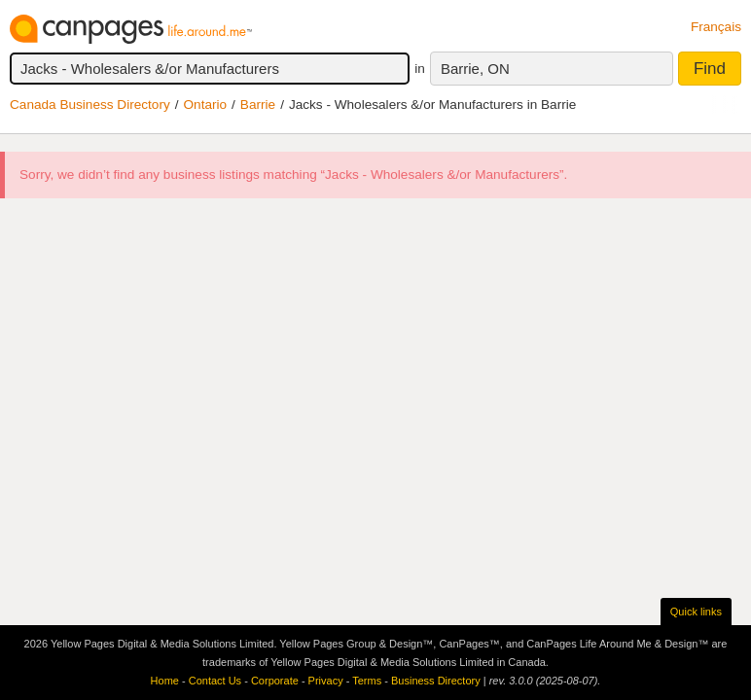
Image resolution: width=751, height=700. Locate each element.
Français (716, 27)
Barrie (258, 105)
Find (710, 69)
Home (165, 681)
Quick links (696, 612)
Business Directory (436, 681)
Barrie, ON (475, 69)
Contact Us (215, 681)
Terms (367, 681)
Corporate (275, 681)
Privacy (326, 681)
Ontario (206, 105)
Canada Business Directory (90, 105)
